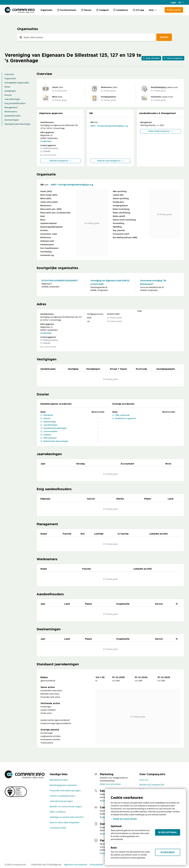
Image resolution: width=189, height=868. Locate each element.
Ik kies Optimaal (168, 832)
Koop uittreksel (151, 58)
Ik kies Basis (168, 852)
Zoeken (164, 37)
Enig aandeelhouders (15, 103)
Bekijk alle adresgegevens (60, 161)
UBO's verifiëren (58, 812)
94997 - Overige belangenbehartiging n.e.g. (109, 126)
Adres (7, 87)
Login (173, 2)
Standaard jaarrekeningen (17, 124)
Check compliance (173, 58)
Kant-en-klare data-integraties (65, 822)
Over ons (144, 780)
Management (11, 107)
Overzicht (9, 74)
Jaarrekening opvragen (61, 801)
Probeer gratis (174, 10)
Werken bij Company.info (152, 784)
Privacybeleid (96, 864)
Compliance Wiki (58, 828)
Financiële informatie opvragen (65, 790)
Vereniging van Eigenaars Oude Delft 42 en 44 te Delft (110, 282)
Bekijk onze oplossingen (110, 784)
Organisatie (46, 10)
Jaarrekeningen (12, 99)
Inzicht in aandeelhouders (63, 796)
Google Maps (46, 141)
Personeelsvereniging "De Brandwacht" (153, 282)
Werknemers (11, 111)
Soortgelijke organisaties (17, 82)
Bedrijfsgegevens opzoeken (63, 785)
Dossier (8, 95)
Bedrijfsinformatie (59, 780)
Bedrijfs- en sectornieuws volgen (66, 806)
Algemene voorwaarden (76, 864)
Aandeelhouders (13, 116)
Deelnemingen (12, 120)
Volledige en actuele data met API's (67, 817)
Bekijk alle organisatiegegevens (110, 161)
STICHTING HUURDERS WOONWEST (60, 280)
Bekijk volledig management (161, 131)
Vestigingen (10, 91)
